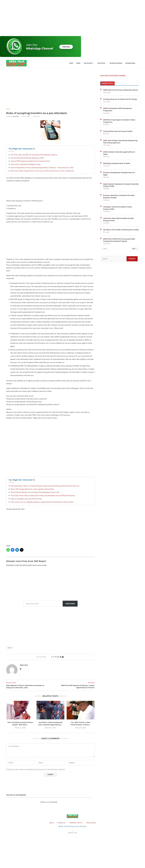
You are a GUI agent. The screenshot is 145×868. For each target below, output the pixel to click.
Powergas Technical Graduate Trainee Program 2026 (118, 208)
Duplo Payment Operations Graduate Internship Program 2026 (121, 185)
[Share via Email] (63, 657)
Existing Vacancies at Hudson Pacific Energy (120, 99)
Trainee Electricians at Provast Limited (118, 131)
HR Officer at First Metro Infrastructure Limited (121, 230)
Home (71, 63)
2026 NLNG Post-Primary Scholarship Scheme (121, 90)
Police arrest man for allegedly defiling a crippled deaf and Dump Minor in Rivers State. (42, 502)
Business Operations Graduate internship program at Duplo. (119, 196)
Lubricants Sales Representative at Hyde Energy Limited (118, 219)
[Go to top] (72, 833)
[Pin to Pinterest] (60, 657)
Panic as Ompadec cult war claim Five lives (26, 499)
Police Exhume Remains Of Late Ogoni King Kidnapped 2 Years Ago (35, 492)
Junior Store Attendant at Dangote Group (26, 164)
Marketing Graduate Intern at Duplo (117, 163)
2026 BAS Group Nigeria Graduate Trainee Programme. (119, 121)
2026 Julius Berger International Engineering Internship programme (120, 142)
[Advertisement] (68, 18)
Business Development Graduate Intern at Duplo (119, 174)
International (130, 63)
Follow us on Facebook (49, 802)
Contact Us (61, 823)
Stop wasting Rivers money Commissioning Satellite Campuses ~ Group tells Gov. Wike (42, 168)
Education (101, 63)
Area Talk (16, 116)
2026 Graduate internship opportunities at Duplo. (119, 153)
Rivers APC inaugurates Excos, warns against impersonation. (33, 489)
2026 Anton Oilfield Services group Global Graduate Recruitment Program (119, 240)
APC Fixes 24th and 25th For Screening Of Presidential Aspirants (34, 155)
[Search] (114, 259)
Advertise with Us (76, 823)
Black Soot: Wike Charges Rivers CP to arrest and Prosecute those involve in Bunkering (42, 171)
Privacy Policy (91, 823)
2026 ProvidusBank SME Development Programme (117, 110)
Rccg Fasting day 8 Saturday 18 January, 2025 (27, 158)
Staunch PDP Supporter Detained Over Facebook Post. (30, 161)
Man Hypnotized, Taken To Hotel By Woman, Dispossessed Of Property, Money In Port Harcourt (45, 486)
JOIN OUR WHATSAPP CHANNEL (113, 76)
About (51, 823)
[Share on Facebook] (56, 657)
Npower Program (116, 63)
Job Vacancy (88, 63)
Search (132, 259)
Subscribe (70, 604)
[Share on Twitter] (58, 657)
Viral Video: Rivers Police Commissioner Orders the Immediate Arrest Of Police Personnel (43, 496)
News (78, 63)
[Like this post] (53, 657)
